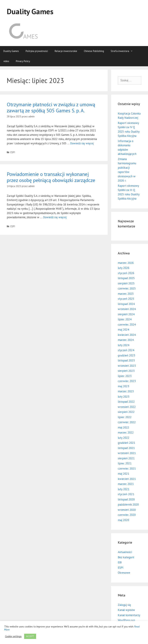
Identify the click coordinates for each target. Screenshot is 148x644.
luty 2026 (124, 268)
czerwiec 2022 (127, 422)
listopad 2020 (126, 499)
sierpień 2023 (126, 371)
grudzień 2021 (126, 443)
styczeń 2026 (126, 273)
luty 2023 (124, 397)
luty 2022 (124, 438)
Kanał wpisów (126, 610)
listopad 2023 (126, 360)
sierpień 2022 (126, 412)
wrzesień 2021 (127, 453)
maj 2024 (123, 330)
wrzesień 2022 (127, 407)
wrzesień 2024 (127, 309)
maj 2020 (123, 520)
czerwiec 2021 (127, 469)
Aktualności (125, 552)
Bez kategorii (126, 557)
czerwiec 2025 (127, 288)
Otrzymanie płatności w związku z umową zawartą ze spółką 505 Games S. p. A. (51, 107)
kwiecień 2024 (127, 335)
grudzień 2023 (126, 355)
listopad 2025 (126, 278)
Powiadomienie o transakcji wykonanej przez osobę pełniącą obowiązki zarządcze (51, 177)
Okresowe (124, 573)
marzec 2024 (126, 340)
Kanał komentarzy (129, 615)
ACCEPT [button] (30, 636)
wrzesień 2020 (127, 510)
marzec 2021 (126, 484)
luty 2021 (124, 489)
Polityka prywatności (37, 51)
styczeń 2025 (126, 299)
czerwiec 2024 (127, 325)
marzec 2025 (126, 294)
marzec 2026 (126, 263)
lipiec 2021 (125, 463)
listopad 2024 (126, 304)
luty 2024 (124, 345)
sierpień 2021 (126, 458)
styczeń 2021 (126, 494)
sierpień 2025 (126, 283)
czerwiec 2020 (127, 515)
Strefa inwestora (123, 51)
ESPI (13, 152)
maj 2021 (123, 474)
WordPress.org (126, 620)
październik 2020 (128, 505)
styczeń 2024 (126, 350)
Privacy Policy (23, 61)
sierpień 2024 (126, 314)
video (6, 61)
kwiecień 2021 (127, 479)
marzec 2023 (126, 391)
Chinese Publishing (94, 51)
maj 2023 (123, 386)
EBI (120, 562)
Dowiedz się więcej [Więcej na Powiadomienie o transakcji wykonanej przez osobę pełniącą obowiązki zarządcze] (55, 217)
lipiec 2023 (125, 376)
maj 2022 (123, 427)
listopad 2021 (126, 448)
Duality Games (30, 11)
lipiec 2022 (125, 417)
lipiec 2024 (125, 319)
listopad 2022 (126, 402)
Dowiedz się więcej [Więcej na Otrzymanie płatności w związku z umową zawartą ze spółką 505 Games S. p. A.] (82, 143)
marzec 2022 (126, 432)
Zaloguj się (124, 605)
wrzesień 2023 (127, 366)
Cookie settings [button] (13, 636)
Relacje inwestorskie (66, 51)
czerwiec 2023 (127, 381)
